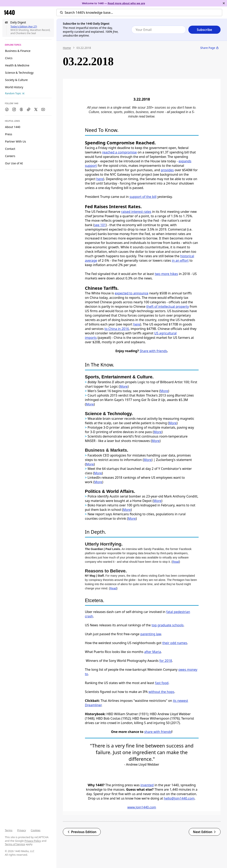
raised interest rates (136, 212)
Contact (10, 149)
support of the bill (143, 197)
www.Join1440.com (142, 807)
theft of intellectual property (167, 306)
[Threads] (21, 109)
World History (14, 87)
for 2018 (166, 661)
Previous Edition (82, 832)
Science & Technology (19, 73)
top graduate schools (168, 625)
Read (176, 562)
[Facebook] (7, 109)
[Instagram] (14, 109)
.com (191, 798)
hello (167, 798)
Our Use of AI (14, 163)
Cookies (36, 830)
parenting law (151, 634)
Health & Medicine (17, 65)
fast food (162, 683)
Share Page (209, 48)
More (164, 391)
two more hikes (166, 274)
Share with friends (153, 351)
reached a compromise (119, 152)
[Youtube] (43, 109)
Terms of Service (15, 844)
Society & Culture (16, 80)
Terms (9, 830)
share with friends (158, 732)
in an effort (180, 260)
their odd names (175, 643)
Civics (9, 58)
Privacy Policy (33, 841)
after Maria (153, 652)
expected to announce (132, 293)
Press (9, 134)
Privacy (21, 830)
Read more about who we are (126, 3)
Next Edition (205, 832)
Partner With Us (16, 141)
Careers (10, 156)
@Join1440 (179, 798)
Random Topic (15, 93)
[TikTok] (29, 109)
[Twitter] (36, 109)
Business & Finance (18, 51)
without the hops (161, 692)
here (100, 179)
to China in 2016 (117, 329)
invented (147, 785)
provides (167, 170)
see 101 (100, 225)
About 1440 (13, 127)
